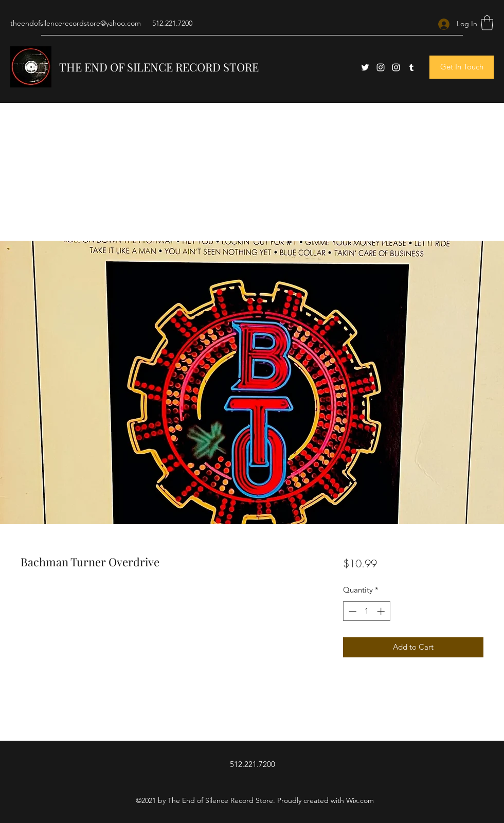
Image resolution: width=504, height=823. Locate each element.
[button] (487, 23)
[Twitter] (365, 67)
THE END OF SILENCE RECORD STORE (159, 67)
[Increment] (382, 611)
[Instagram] (381, 67)
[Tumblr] (411, 67)
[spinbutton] (366, 611)
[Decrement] (352, 611)
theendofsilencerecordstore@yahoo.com (76, 23)
